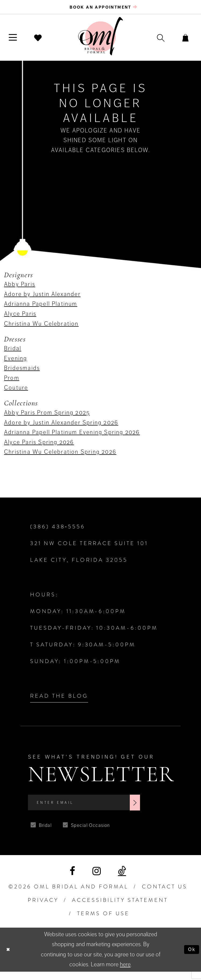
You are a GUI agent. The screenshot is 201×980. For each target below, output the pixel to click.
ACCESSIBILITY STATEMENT (120, 908)
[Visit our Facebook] (72, 880)
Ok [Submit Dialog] (190, 958)
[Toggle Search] (150, 41)
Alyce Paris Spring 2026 (39, 446)
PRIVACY (43, 908)
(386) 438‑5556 (58, 531)
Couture (16, 392)
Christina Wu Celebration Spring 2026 (60, 456)
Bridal (13, 352)
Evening (15, 362)
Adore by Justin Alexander (42, 298)
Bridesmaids (22, 372)
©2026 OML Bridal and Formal (69, 895)
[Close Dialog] (10, 958)
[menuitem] (100, 9)
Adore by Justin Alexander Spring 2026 (61, 426)
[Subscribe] (164, 809)
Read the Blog (59, 700)
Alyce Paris (20, 318)
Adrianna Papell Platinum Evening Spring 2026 (72, 436)
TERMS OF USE (103, 922)
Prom (12, 382)
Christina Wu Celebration (41, 327)
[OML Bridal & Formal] (101, 40)
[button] (16, 41)
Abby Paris (20, 288)
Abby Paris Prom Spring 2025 (47, 417)
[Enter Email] (100, 809)
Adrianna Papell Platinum (41, 308)
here (125, 973)
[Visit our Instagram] (97, 880)
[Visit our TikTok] (122, 880)
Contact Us (165, 895)
